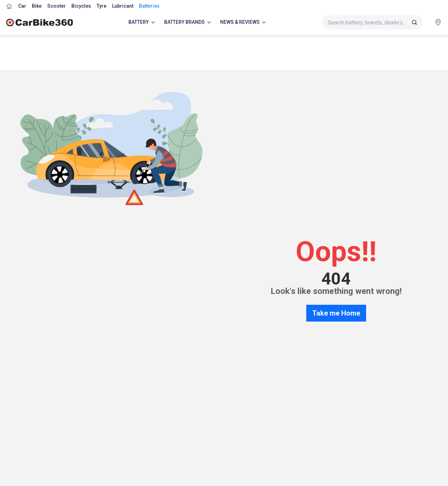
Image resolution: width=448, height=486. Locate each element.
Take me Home (336, 313)
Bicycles (81, 6)
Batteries (149, 6)
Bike (37, 6)
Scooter (57, 6)
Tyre (101, 6)
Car (22, 6)
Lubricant (123, 6)
